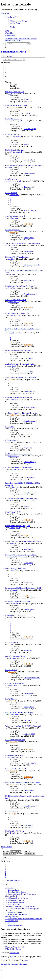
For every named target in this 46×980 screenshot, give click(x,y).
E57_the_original (16, 121)
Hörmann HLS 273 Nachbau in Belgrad (19, 713)
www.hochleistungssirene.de (15, 216)
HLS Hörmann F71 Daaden (15, 755)
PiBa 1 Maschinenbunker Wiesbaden (18, 350)
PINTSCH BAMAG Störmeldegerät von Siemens (23, 782)
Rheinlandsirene (30, 294)
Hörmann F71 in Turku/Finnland (17, 257)
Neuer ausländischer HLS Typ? (16, 105)
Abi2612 (11, 259)
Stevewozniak (14, 195)
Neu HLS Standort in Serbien (16, 300)
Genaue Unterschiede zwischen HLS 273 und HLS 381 (25, 166)
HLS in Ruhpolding (12, 134)
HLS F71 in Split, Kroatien (15, 615)
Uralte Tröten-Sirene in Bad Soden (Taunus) (21, 499)
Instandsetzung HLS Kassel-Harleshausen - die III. (23, 588)
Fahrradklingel (29, 790)
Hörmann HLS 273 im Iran (15, 683)
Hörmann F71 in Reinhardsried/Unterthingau (21, 555)
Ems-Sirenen (13, 288)
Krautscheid (28, 280)
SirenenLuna (28, 477)
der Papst (27, 720)
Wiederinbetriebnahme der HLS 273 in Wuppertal (23, 726)
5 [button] (6, 74)
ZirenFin (27, 113)
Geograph (13, 658)
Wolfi (26, 144)
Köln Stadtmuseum (12, 440)
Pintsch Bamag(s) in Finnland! (16, 568)
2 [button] (6, 68)
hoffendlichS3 (29, 173)
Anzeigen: (12, 851)
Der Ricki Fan (29, 160)
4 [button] (6, 72)
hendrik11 (27, 582)
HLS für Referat (11, 179)
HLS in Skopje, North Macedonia (17, 313)
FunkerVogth (14, 415)
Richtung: (26, 853)
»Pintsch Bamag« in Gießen (15, 656)
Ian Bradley (15, 953)
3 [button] (6, 70)
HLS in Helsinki (11, 670)
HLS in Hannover (12, 643)
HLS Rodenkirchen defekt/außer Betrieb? (20, 286)
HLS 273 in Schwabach (14, 119)
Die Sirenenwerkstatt (31, 265)
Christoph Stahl (14, 757)
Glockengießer (15, 528)
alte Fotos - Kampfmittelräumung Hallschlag (21, 413)
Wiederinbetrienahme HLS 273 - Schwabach (21, 378)
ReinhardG (28, 650)
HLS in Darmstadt (12, 812)
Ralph (26, 536)
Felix (10, 168)
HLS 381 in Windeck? (13, 512)
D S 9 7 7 (27, 435)
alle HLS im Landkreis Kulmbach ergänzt (20, 364)
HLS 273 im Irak (11, 699)
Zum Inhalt (5, 13)
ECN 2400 (28, 358)
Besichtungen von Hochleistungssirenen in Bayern (23, 541)
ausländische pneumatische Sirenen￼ (19, 397)
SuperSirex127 (14, 302)
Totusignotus (28, 187)
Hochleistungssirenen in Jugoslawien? (19, 454)
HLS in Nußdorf (11, 193)
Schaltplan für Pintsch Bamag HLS (18, 526)
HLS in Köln (10, 427)
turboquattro (14, 218)
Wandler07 (28, 372)
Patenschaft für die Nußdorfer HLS (18, 602)
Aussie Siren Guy (16, 399)
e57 (11, 617)
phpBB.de (25, 960)
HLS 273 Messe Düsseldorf (15, 740)
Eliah (10, 94)
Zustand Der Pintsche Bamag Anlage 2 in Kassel (23, 243)
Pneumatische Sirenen (13, 52)
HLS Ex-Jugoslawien (13, 230)
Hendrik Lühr (14, 833)
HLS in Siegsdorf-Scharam (15, 150)
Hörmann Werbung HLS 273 (16, 769)
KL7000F (12, 380)
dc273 (12, 275)
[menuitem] (19, 21)
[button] (6, 78)
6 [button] (6, 76)
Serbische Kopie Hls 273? (15, 92)
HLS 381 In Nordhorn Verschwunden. (19, 467)
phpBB (12, 956)
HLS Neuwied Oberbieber (15, 831)
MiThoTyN (14, 107)
